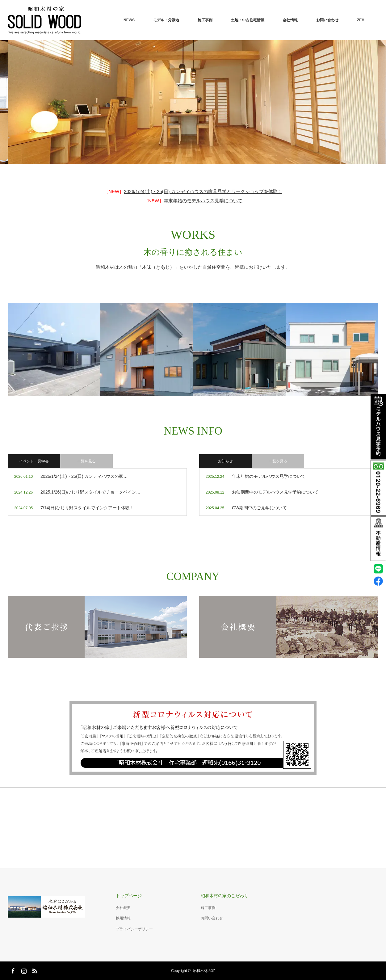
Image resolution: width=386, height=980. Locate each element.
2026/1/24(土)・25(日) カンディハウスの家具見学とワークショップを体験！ (203, 191)
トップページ (129, 896)
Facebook (12, 970)
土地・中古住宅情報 (248, 20)
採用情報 (123, 918)
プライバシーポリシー (134, 929)
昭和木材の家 (204, 971)
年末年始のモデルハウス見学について (203, 201)
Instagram (23, 970)
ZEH (361, 20)
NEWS (129, 20)
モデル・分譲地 (166, 20)
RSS (34, 970)
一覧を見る (278, 461)
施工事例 (205, 20)
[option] (193, 102)
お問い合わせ (327, 20)
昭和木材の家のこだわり (224, 896)
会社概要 (123, 908)
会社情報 (290, 20)
